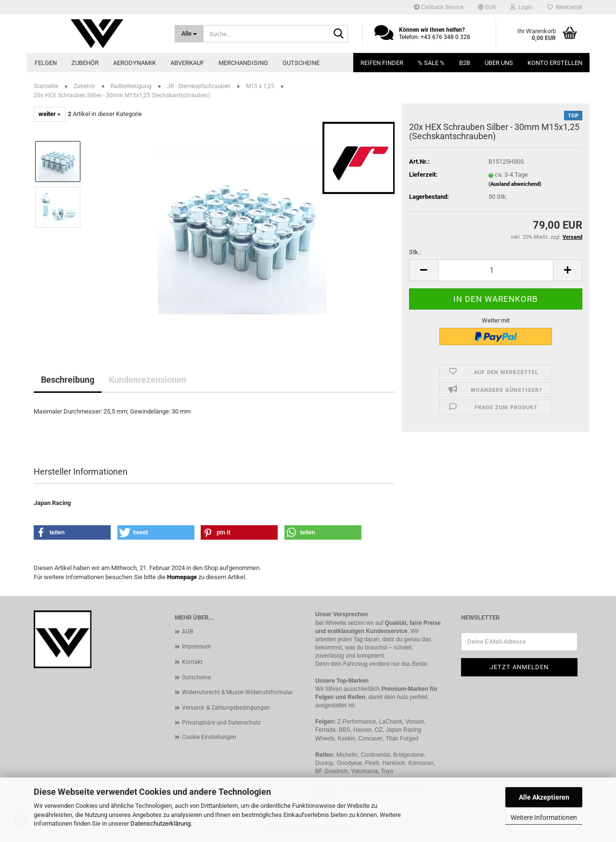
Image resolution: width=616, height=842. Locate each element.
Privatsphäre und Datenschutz (221, 723)
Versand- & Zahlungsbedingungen (226, 708)
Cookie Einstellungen (209, 737)
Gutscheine (301, 63)
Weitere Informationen (544, 817)
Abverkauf (187, 63)
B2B (465, 63)
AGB (187, 632)
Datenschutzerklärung (160, 823)
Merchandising (243, 63)
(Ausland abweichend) (515, 184)
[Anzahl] (496, 270)
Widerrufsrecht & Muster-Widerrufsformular (237, 692)
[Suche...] (189, 34)
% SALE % (431, 63)
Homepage (182, 577)
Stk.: (415, 252)
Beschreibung (68, 380)
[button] (487, 7)
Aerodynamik (135, 63)
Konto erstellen (555, 63)
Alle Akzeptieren (544, 797)
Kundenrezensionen (148, 380)
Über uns (499, 63)
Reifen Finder (382, 63)
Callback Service (439, 7)
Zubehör (85, 63)
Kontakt (192, 662)
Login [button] (521, 7)
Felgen (46, 63)
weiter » (50, 114)
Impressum (197, 647)
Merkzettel (565, 7)
